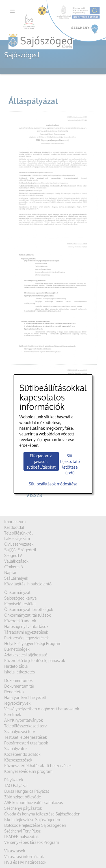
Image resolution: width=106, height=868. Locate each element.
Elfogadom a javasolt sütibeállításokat (41, 461)
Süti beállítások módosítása (53, 484)
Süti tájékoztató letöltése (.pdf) (70, 464)
